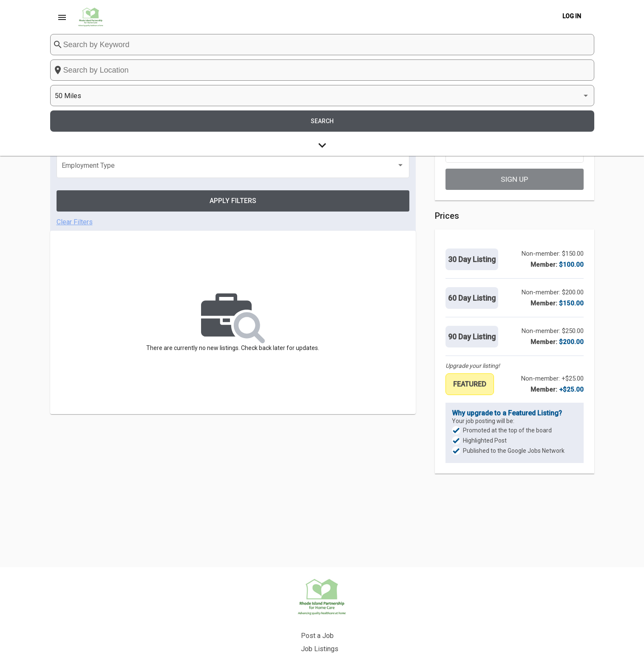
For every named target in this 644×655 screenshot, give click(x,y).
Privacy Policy (355, 633)
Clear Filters (75, 164)
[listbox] (494, 60)
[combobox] (367, 59)
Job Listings (353, 606)
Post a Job (350, 593)
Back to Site (352, 620)
